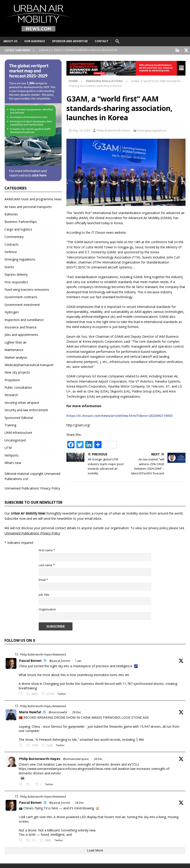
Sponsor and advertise (70, 41)
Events (9, 267)
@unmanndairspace (76, 758)
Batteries (11, 214)
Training (10, 425)
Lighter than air (16, 342)
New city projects (17, 372)
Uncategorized (15, 440)
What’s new (13, 462)
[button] (117, 42)
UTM (8, 447)
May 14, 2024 (81, 130)
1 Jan (78, 660)
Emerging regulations (152, 130)
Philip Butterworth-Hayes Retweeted (43, 654)
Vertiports (12, 455)
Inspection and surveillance (24, 319)
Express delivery (16, 274)
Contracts (12, 244)
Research (11, 394)
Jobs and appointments (21, 334)
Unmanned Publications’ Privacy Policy (32, 488)
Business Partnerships (21, 221)
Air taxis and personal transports (28, 206)
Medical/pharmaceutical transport (29, 364)
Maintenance (14, 349)
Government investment (22, 304)
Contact (102, 41)
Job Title (44, 594)
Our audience (35, 41)
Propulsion (12, 380)
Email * (43, 579)
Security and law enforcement (26, 410)
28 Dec (77, 712)
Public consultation (18, 387)
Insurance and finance (20, 327)
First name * (47, 550)
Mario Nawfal (30, 712)
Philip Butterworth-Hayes (114, 130)
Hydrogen (12, 312)
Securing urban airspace (22, 402)
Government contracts (21, 297)
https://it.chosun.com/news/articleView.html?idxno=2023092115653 (119, 415)
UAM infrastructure (18, 432)
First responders (16, 282)
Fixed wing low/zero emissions (27, 289)
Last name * (47, 565)
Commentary (14, 236)
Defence (11, 251)
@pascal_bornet (60, 660)
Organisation (47, 609)
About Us (10, 41)
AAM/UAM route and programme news (33, 199)
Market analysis (16, 357)
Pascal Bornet (30, 660)
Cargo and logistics (18, 229)
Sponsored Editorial (19, 417)
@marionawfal (58, 712)
